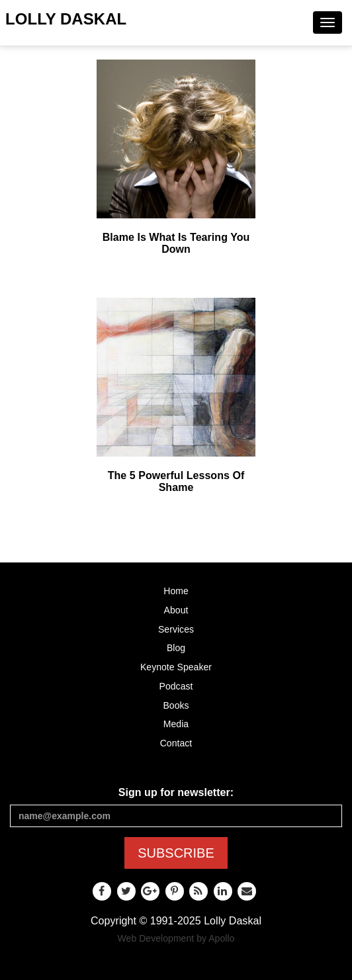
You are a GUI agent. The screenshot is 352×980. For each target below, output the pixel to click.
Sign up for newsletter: (176, 792)
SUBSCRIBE (176, 853)
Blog (176, 648)
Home (176, 591)
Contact (176, 743)
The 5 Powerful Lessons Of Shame (176, 481)
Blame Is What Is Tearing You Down (176, 243)
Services (176, 629)
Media (176, 724)
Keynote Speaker (176, 667)
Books (176, 705)
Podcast (176, 686)
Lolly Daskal (66, 19)
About (176, 610)
